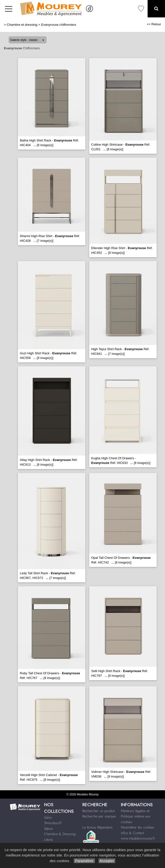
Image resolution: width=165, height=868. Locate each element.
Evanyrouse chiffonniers (59, 25)
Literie (48, 840)
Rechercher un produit (99, 811)
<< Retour (154, 24)
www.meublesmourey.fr (138, 838)
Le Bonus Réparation (97, 827)
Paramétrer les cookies (138, 827)
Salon (48, 817)
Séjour (49, 829)
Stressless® (53, 823)
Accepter (107, 861)
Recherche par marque (99, 816)
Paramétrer (84, 861)
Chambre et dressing (22, 25)
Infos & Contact (132, 833)
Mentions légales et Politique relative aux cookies (136, 816)
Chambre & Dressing (60, 834)
